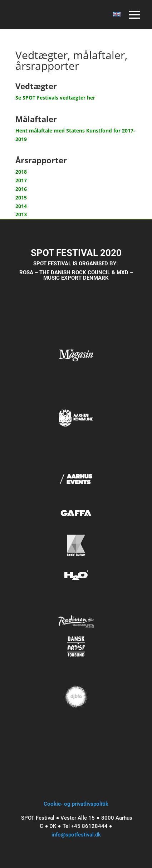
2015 (21, 197)
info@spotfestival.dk (76, 835)
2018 (21, 172)
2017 (21, 180)
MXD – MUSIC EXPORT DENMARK (88, 275)
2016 (21, 189)
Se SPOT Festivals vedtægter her (55, 98)
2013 (21, 214)
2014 (21, 206)
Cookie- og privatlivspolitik (76, 804)
